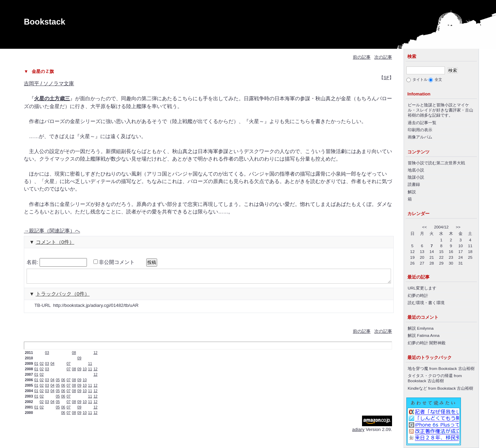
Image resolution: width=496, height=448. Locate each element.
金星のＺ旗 (43, 71)
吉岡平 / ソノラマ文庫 (49, 84)
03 (47, 356)
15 (441, 251)
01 (36, 367)
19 (412, 257)
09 (79, 361)
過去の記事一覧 (422, 123)
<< (424, 227)
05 (58, 383)
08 (74, 356)
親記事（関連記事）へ (52, 231)
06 (63, 383)
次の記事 (383, 57)
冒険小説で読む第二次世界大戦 (436, 163)
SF (386, 78)
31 (461, 263)
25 (470, 257)
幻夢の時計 (418, 295)
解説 (412, 192)
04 (52, 367)
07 (69, 367)
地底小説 (416, 170)
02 (42, 367)
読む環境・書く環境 (426, 303)
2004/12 (441, 227)
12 (95, 356)
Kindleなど (417, 388)
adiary (358, 432)
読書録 (414, 184)
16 (451, 251)
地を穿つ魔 (418, 368)
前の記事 (362, 57)
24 (461, 257)
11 (90, 367)
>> (458, 227)
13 (422, 251)
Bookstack (44, 22)
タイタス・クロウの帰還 (430, 376)
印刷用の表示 (420, 130)
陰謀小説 (416, 177)
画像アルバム (420, 137)
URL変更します (422, 288)
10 (85, 372)
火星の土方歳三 (52, 99)
